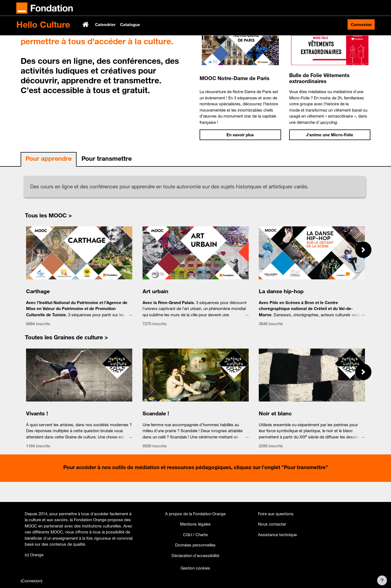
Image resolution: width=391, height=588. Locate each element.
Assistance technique (277, 535)
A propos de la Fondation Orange (195, 514)
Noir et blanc (275, 433)
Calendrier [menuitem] (105, 24)
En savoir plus (240, 155)
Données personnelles (195, 545)
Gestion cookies (195, 568)
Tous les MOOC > (48, 235)
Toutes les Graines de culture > (67, 358)
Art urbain (155, 311)
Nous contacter (272, 524)
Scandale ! (156, 433)
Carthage (38, 311)
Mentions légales (195, 524)
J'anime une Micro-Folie (330, 155)
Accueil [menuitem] (86, 24)
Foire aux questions (276, 514)
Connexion (361, 24)
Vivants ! (37, 433)
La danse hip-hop (281, 311)
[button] (363, 270)
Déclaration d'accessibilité (195, 555)
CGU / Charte (195, 535)
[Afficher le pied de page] (382, 580)
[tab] (49, 180)
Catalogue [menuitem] (130, 24)
